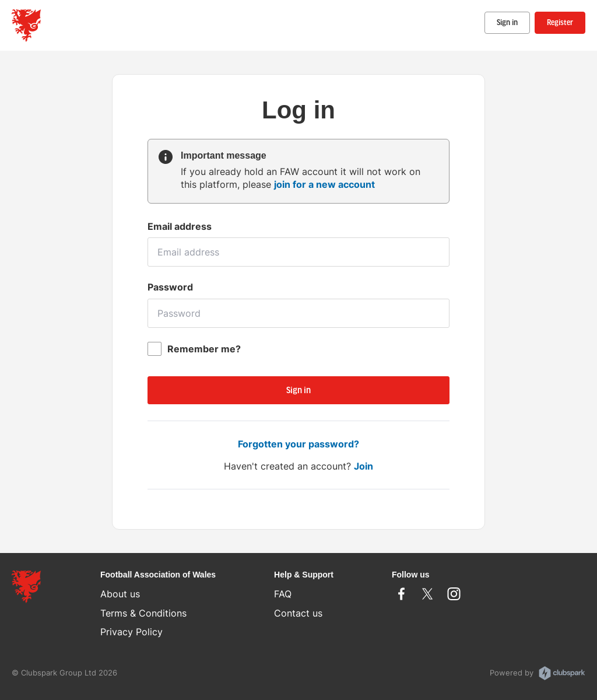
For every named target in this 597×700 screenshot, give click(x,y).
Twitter (428, 594)
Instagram (454, 594)
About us (120, 594)
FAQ (283, 594)
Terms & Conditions (143, 613)
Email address (180, 226)
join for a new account (324, 184)
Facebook (401, 594)
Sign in (507, 23)
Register (560, 23)
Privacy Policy (131, 632)
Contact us (298, 613)
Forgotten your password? (298, 444)
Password (170, 287)
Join (364, 466)
